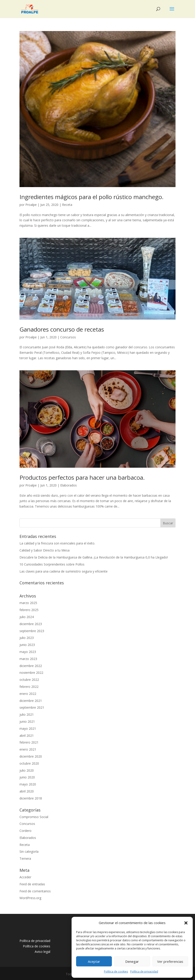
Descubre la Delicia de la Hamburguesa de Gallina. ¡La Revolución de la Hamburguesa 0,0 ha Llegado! (94, 557)
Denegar (132, 961)
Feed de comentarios (35, 891)
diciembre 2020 (31, 756)
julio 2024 (27, 617)
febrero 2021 (29, 742)
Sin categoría (29, 851)
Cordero (25, 831)
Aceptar (94, 961)
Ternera (25, 858)
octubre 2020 (29, 763)
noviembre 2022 (31, 673)
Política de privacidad (144, 972)
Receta (67, 205)
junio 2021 (27, 721)
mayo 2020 (28, 784)
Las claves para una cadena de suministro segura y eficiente (64, 571)
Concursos (68, 337)
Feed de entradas (32, 884)
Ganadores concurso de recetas (62, 329)
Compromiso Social (34, 817)
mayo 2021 (28, 728)
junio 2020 (27, 777)
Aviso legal (42, 952)
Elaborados (69, 485)
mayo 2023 (28, 652)
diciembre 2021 (31, 701)
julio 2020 (27, 770)
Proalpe (31, 205)
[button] (186, 923)
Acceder (25, 877)
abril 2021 (27, 736)
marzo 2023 (28, 659)
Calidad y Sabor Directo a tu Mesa (45, 550)
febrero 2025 (29, 610)
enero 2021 (28, 749)
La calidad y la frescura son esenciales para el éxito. (57, 543)
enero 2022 (28, 694)
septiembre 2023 (32, 631)
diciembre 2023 (31, 624)
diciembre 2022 (31, 666)
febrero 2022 (29, 687)
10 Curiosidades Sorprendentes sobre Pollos (52, 564)
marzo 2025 (28, 603)
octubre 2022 (29, 680)
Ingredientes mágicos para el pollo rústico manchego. (91, 197)
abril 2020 (27, 791)
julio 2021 (27, 714)
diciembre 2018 (31, 798)
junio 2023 (27, 645)
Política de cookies (116, 972)
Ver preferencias (170, 961)
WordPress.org (30, 898)
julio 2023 (27, 638)
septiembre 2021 (32, 707)
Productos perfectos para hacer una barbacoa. (82, 477)
